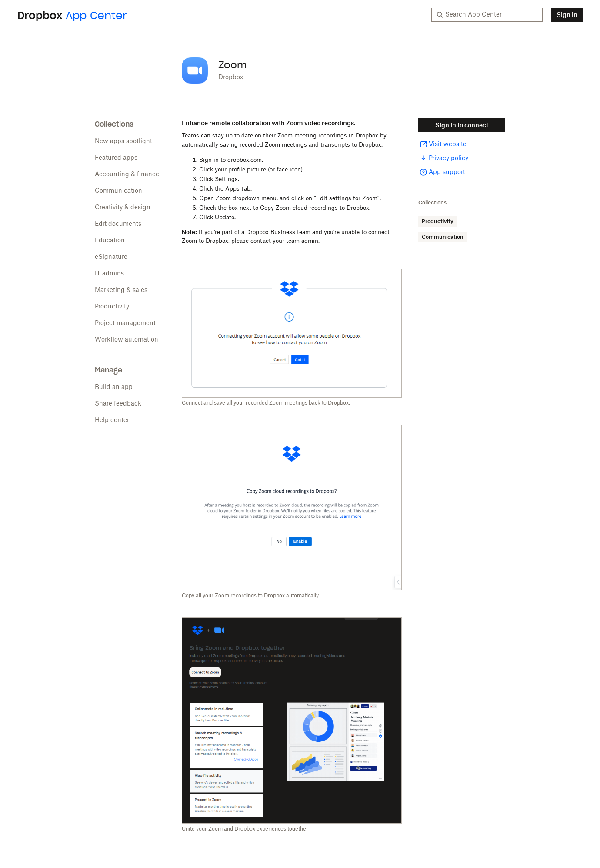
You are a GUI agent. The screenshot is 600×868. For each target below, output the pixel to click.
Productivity (112, 307)
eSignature (111, 257)
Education (110, 241)
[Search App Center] (491, 15)
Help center (112, 420)
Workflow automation (127, 340)
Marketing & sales (121, 290)
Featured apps (116, 158)
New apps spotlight (123, 141)
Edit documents (118, 224)
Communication (118, 191)
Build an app (114, 387)
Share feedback (118, 404)
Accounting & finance (127, 174)
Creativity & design (123, 208)
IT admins (109, 274)
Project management (125, 323)
